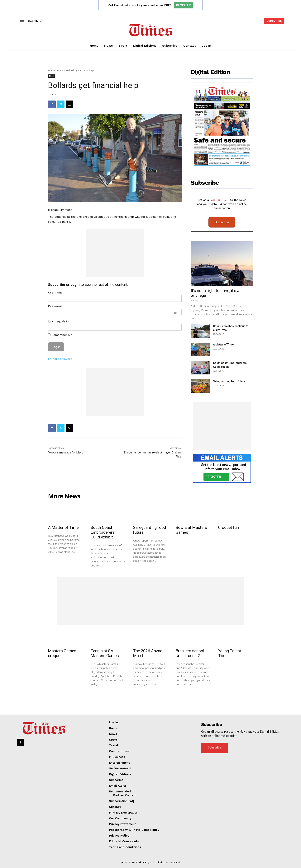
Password (55, 306)
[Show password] (176, 313)
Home (51, 70)
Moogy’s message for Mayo (66, 453)
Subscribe (222, 222)
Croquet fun (228, 528)
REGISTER (183, 5)
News (60, 70)
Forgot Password (60, 359)
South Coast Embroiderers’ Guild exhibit (103, 532)
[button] (36, 21)
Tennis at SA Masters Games (105, 653)
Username (55, 293)
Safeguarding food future (229, 381)
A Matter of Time (223, 345)
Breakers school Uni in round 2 (190, 653)
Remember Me (60, 335)
